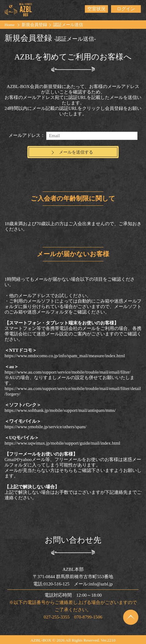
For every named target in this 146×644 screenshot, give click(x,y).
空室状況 (96, 9)
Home (10, 25)
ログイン (126, 9)
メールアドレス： (27, 135)
